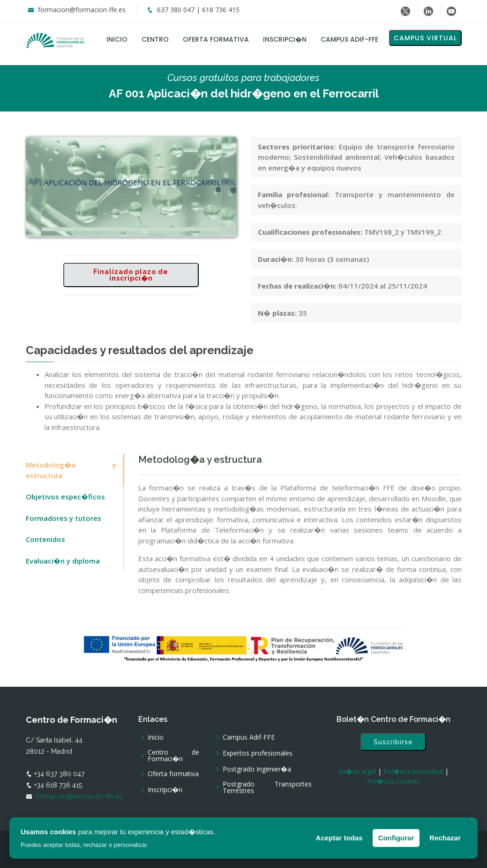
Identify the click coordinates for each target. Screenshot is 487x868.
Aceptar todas (339, 838)
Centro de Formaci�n (173, 756)
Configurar (396, 838)
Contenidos (45, 539)
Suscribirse (393, 742)
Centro (155, 39)
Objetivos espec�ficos (65, 497)
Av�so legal (357, 771)
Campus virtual (425, 38)
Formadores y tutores (64, 518)
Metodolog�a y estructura (71, 470)
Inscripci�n (285, 39)
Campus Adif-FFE (349, 39)
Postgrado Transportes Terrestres (267, 787)
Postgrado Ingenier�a (257, 769)
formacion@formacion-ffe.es (82, 10)
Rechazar (445, 838)
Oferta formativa (216, 39)
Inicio (117, 39)
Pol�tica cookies (393, 781)
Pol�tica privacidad (413, 771)
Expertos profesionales (258, 753)
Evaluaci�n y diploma (63, 561)
